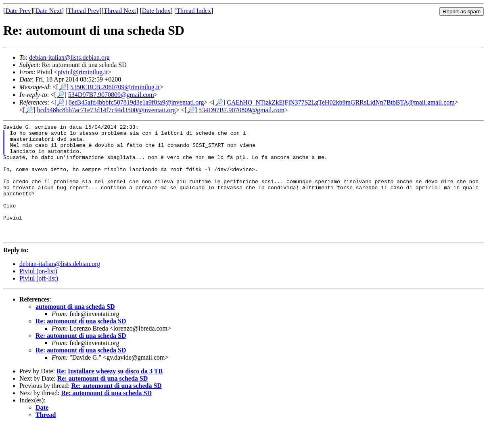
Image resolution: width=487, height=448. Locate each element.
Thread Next (120, 11)
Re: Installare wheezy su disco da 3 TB (110, 394)
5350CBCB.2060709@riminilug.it (115, 87)
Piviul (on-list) (38, 294)
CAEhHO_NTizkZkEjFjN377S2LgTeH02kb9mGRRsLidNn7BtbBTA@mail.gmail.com (341, 102)
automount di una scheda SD (75, 330)
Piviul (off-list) (39, 301)
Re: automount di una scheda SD (81, 344)
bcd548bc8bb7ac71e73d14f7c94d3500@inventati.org (107, 110)
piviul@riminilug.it (83, 72)
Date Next (49, 11)
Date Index (156, 11)
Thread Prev (83, 11)
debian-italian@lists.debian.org (69, 58)
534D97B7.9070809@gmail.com (111, 95)
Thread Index (194, 11)
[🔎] (62, 87)
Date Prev (18, 11)
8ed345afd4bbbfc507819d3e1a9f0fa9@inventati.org (136, 102)
